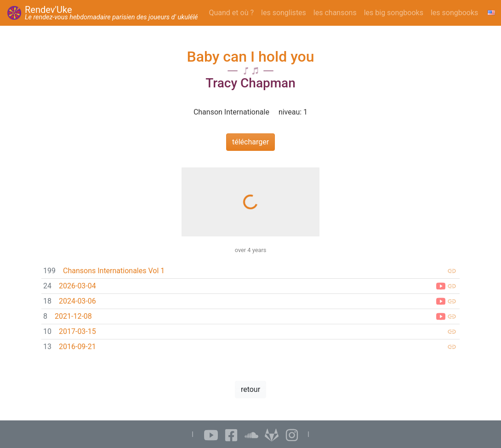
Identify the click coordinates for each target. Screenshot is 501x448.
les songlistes (284, 13)
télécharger (250, 142)
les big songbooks (394, 13)
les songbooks (454, 13)
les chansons (335, 13)
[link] (250, 271)
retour (250, 389)
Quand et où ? (232, 13)
